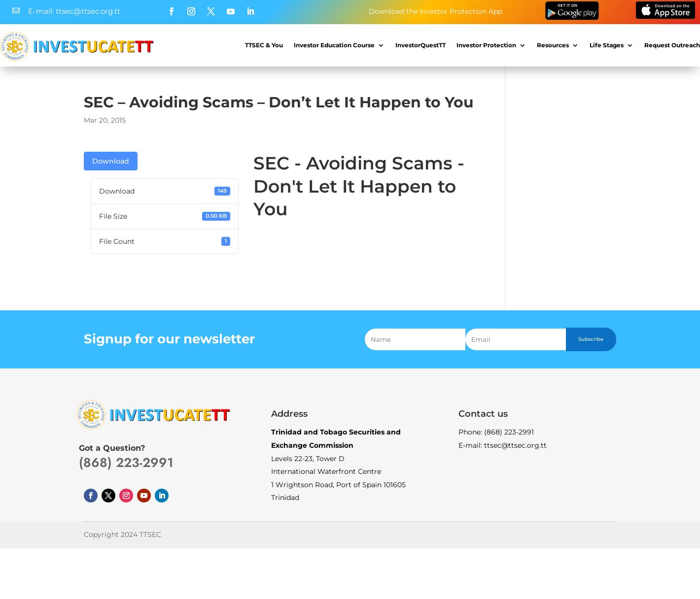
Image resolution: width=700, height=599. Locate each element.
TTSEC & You (264, 45)
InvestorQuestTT (420, 45)
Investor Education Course (334, 45)
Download (111, 161)
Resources (553, 45)
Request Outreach (672, 45)
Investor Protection (486, 45)
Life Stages (607, 45)
